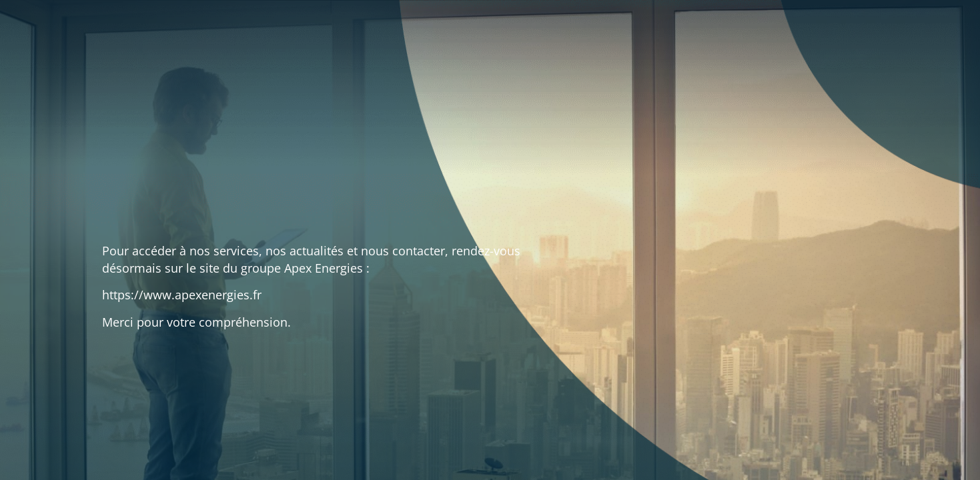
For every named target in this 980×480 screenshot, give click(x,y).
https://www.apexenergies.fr (182, 295)
